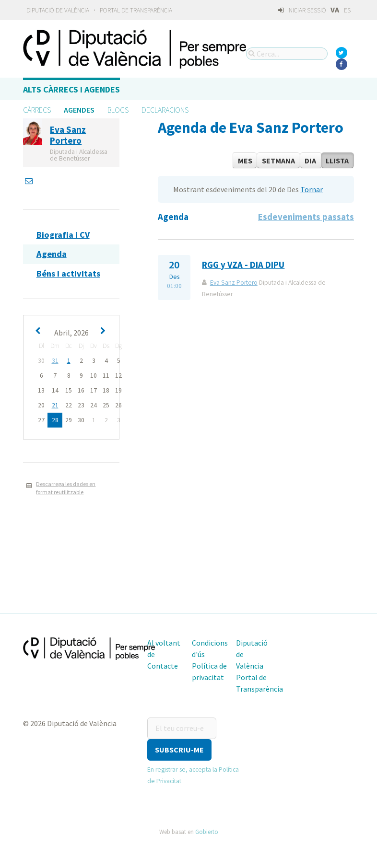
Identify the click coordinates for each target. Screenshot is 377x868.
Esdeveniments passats (306, 217)
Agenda (52, 254)
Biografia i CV (63, 235)
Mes (245, 161)
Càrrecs (37, 110)
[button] (179, 750)
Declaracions (165, 110)
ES (347, 10)
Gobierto (207, 832)
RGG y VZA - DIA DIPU (243, 265)
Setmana (278, 161)
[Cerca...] (287, 54)
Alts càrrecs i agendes (71, 89)
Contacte (163, 666)
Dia (310, 161)
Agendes (79, 110)
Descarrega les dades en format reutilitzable (66, 488)
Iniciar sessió (302, 10)
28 (55, 420)
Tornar (312, 189)
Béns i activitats (68, 273)
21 (55, 405)
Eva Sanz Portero (234, 283)
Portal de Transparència (136, 10)
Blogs (118, 110)
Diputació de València (58, 10)
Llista (337, 161)
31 (55, 361)
